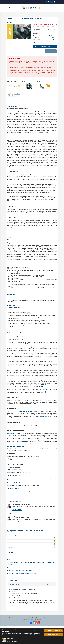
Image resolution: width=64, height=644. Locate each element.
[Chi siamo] (15, 618)
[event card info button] (45, 46)
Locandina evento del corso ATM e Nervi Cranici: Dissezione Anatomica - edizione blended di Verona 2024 (30, 563)
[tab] (32, 584)
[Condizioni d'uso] (26, 620)
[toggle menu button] (9, 8)
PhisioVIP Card (31, 361)
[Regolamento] (38, 620)
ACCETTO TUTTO (53, 635)
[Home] (11, 618)
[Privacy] (52, 618)
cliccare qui (43, 393)
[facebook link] (31, 623)
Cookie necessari (11, 639)
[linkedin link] (34, 623)
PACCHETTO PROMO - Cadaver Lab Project (32, 380)
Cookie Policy (34, 635)
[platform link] (31, 8)
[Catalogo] (29, 618)
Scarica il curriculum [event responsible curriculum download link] (17, 509)
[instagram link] (39, 623)
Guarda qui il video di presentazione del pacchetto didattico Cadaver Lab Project (28, 567)
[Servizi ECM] (41, 618)
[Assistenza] (47, 618)
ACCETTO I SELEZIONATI (53, 631)
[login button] (49, 2)
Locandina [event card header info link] (28, 41)
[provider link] (14, 86)
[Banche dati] (35, 618)
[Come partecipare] (22, 618)
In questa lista (11, 434)
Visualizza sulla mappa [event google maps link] (17, 598)
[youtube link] (36, 623)
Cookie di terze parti (12, 641)
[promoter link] (29, 86)
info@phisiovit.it (25, 441)
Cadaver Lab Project (40, 63)
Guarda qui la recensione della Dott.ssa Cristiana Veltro (22, 573)
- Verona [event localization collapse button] (14, 584)
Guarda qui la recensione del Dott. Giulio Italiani (20, 570)
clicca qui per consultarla (34, 437)
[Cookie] (33, 620)
